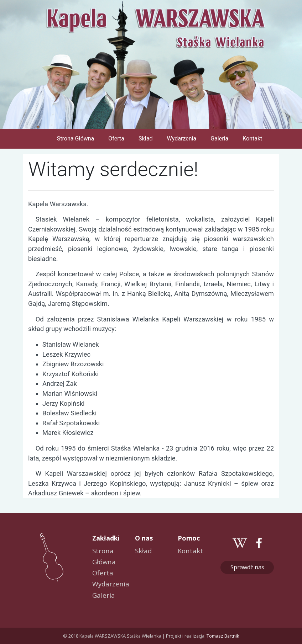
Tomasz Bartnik (223, 636)
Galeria (219, 139)
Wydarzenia (182, 139)
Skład (146, 139)
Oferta (116, 139)
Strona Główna (77, 138)
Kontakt (252, 139)
